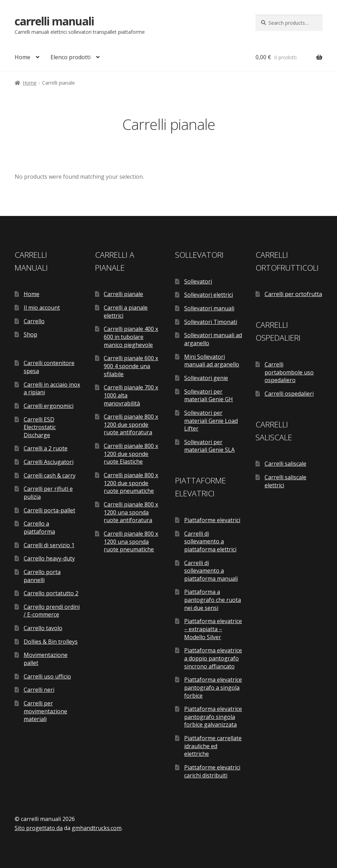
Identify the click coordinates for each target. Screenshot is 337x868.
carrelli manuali (54, 21)
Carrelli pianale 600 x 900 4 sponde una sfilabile (131, 366)
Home (22, 57)
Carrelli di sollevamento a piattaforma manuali (211, 571)
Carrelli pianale (123, 294)
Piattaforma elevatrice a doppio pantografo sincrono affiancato (213, 658)
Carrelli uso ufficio (47, 676)
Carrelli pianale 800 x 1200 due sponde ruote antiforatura (131, 424)
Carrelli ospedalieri (289, 394)
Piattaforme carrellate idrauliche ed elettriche (213, 746)
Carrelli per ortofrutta (293, 294)
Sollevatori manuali (209, 308)
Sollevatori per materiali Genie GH (209, 396)
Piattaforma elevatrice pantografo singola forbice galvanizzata (213, 717)
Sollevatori (198, 281)
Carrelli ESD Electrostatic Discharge (40, 427)
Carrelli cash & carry (50, 475)
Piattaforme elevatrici (212, 520)
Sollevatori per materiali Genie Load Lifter (211, 421)
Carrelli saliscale (285, 464)
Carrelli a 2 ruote (46, 448)
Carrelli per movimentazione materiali (45, 711)
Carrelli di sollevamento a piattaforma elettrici (210, 541)
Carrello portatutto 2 (51, 593)
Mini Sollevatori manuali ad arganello (212, 361)
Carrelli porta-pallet (49, 510)
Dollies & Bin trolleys (51, 642)
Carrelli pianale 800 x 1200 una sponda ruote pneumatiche (131, 541)
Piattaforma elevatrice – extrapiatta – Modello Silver (213, 629)
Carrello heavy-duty (49, 558)
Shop (30, 334)
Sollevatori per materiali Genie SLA (209, 446)
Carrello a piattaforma (39, 528)
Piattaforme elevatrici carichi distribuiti (212, 771)
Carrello (34, 321)
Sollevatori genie (206, 378)
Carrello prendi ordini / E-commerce (52, 611)
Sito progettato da (39, 828)
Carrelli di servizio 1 (49, 545)
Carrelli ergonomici (49, 406)
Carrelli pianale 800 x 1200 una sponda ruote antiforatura (131, 512)
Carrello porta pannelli (42, 576)
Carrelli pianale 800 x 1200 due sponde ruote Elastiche (131, 454)
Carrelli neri (39, 690)
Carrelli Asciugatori (49, 462)
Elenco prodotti (70, 57)
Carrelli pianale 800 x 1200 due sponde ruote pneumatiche (131, 483)
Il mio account (42, 308)
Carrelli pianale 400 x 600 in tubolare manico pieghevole (131, 337)
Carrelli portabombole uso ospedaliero (289, 372)
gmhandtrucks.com (97, 828)
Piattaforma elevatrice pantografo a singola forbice (213, 687)
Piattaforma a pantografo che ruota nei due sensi (213, 600)
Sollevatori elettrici (209, 295)
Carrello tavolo (43, 628)
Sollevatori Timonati (211, 322)
